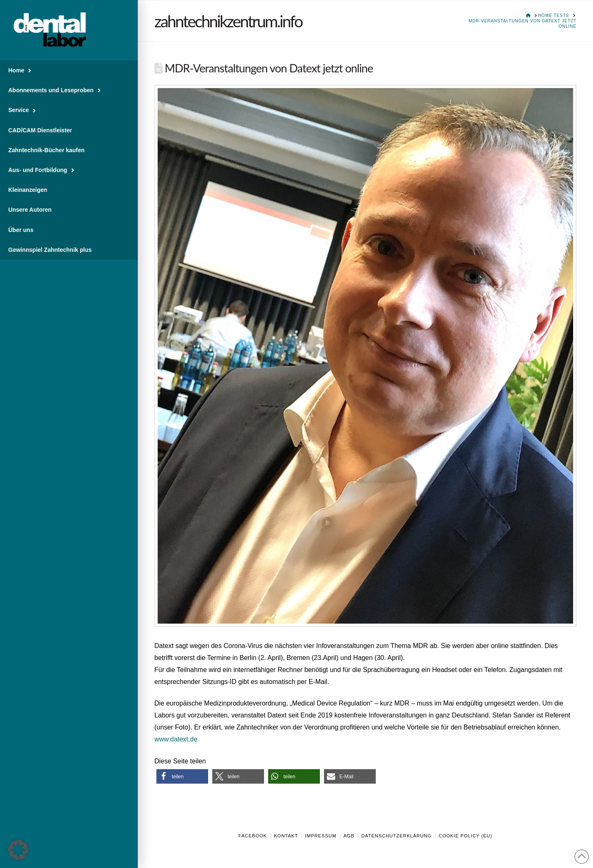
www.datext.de (176, 739)
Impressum (321, 836)
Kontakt (286, 836)
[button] (182, 776)
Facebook (253, 836)
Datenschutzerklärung (396, 836)
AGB (349, 836)
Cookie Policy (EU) (466, 836)
